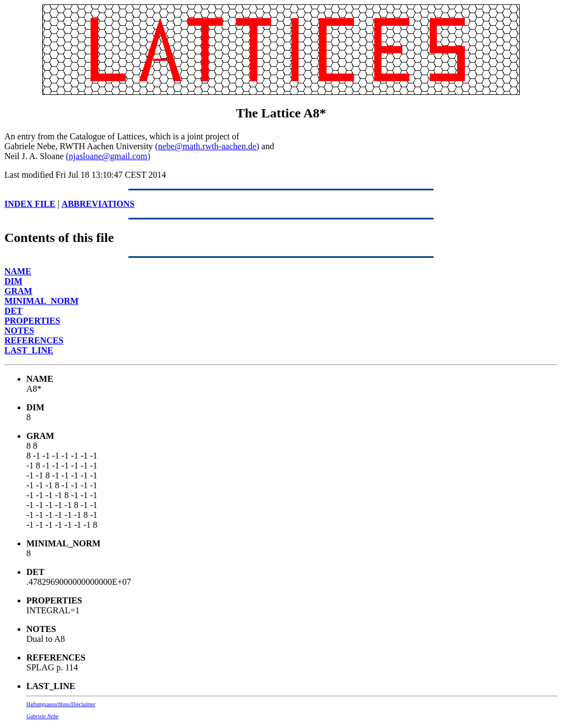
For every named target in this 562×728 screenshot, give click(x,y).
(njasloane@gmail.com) (108, 156)
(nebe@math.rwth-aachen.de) (207, 146)
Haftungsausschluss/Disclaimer (61, 704)
